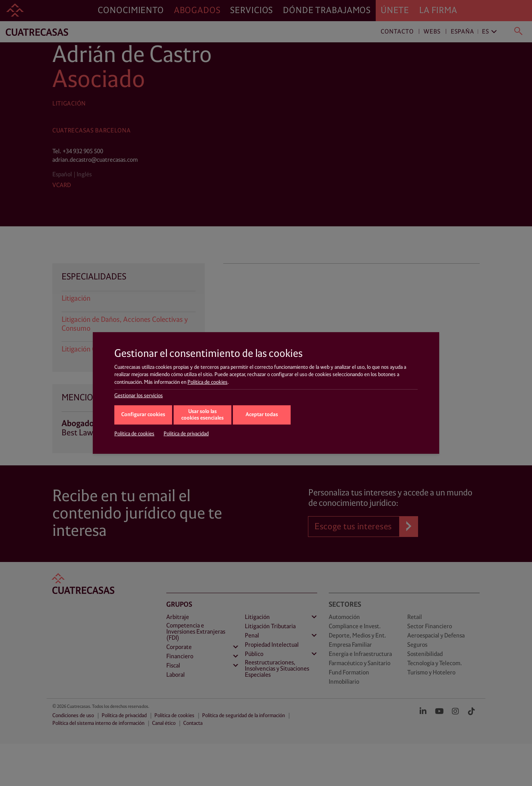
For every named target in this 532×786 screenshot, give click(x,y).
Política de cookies (207, 382)
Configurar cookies (143, 415)
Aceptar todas (262, 415)
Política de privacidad (186, 434)
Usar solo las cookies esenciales (202, 415)
